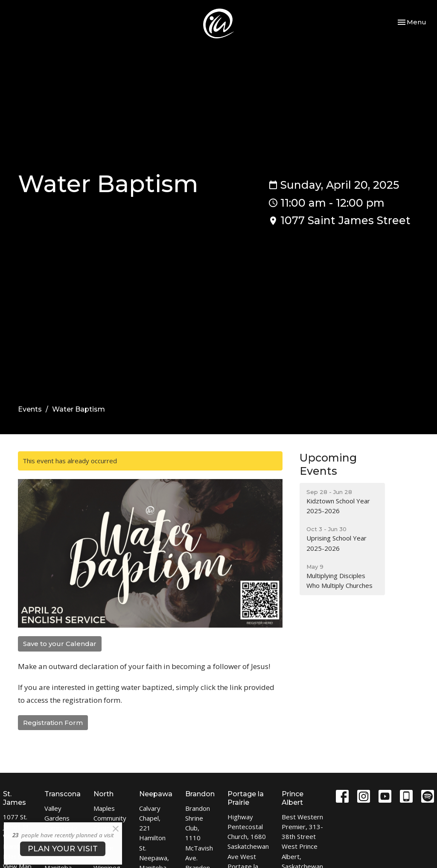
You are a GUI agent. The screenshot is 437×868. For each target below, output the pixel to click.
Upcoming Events (328, 464)
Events (30, 409)
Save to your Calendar (60, 644)
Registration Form (53, 723)
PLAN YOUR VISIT (63, 849)
